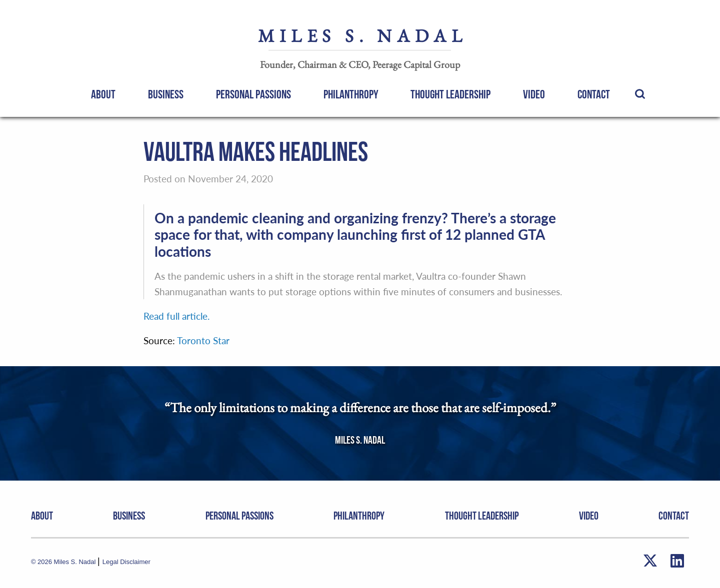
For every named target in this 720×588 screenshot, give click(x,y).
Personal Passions (253, 95)
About (103, 95)
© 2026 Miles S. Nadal (64, 562)
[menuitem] (103, 94)
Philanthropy (351, 95)
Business (166, 95)
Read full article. (176, 316)
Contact (594, 95)
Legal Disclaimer (126, 562)
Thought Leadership (450, 95)
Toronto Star (203, 340)
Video (534, 95)
